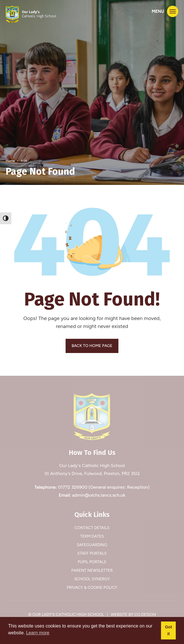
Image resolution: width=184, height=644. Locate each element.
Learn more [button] (38, 633)
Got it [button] (169, 630)
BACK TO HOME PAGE (92, 346)
